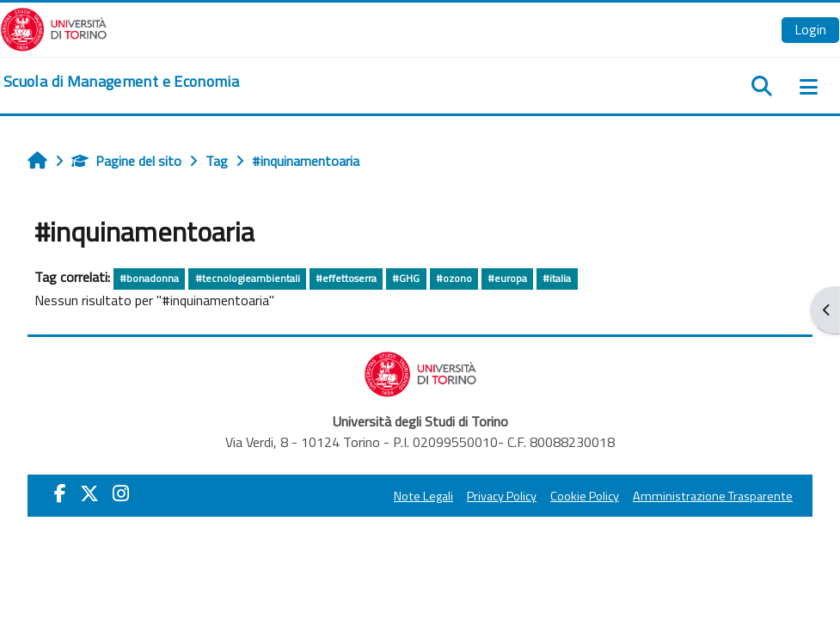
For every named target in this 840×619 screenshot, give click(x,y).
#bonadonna (149, 278)
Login (810, 29)
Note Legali (423, 496)
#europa (507, 278)
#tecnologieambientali (248, 278)
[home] (121, 82)
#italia (557, 278)
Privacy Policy (502, 496)
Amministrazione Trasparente (713, 496)
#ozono (454, 278)
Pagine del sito (126, 161)
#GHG (406, 278)
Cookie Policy (585, 496)
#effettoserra (346, 278)
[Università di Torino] (54, 28)
